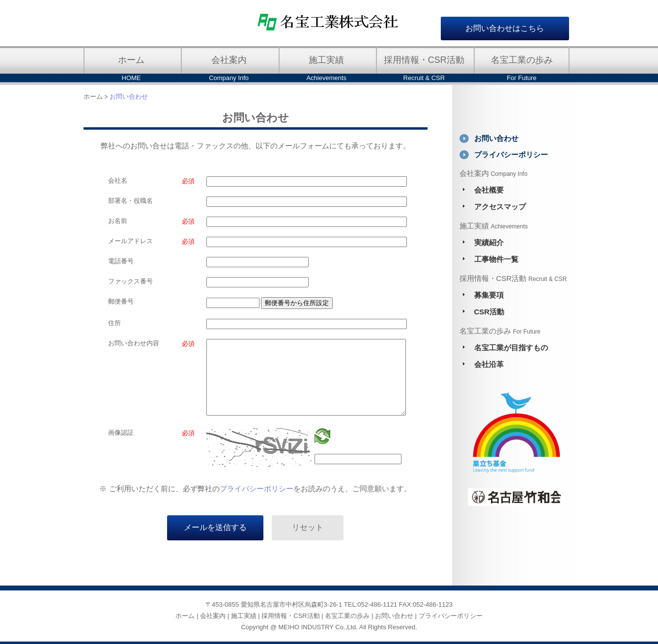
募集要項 (489, 295)
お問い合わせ (496, 138)
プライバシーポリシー (257, 489)
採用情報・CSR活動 (290, 616)
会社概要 (489, 190)
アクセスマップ (500, 207)
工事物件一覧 (496, 259)
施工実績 (244, 616)
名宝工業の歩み (347, 616)
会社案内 (213, 616)
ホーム (93, 97)
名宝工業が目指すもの (511, 348)
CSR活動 (489, 312)
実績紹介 (489, 242)
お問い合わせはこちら (505, 28)
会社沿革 (489, 364)
